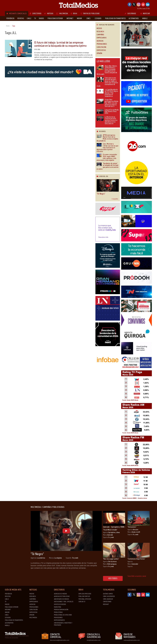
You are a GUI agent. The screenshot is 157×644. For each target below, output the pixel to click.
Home (8, 26)
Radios (7, 604)
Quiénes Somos (108, 594)
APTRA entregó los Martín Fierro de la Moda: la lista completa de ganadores (107, 138)
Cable (7, 599)
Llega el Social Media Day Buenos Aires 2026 (108, 112)
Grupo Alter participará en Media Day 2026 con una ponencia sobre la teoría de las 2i (107, 103)
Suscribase (130, 14)
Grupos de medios (60, 604)
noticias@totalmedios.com (132, 640)
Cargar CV (82, 602)
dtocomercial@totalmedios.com (59, 640)
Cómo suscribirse (109, 596)
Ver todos (113, 578)
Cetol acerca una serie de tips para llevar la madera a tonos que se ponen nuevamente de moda (107, 82)
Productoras (58, 612)
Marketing (58, 607)
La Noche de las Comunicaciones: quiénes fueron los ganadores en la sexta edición (107, 120)
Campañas (100, 35)
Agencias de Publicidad (62, 596)
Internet (8, 610)
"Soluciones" (132, 527)
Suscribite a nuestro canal (137, 576)
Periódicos (8, 594)
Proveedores (58, 618)
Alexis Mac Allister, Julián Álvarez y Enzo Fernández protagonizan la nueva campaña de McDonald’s (107, 70)
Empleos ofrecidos (85, 594)
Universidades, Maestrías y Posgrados (63, 624)
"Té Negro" (101, 194)
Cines (7, 615)
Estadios (8, 618)
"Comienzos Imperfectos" (136, 559)
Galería (115, 199)
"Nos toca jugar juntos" (111, 559)
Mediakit (106, 604)
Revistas (8, 596)
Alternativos (9, 623)
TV (6, 602)
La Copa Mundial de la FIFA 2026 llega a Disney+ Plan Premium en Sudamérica (107, 93)
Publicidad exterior (12, 607)
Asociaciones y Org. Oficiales (64, 602)
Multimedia (33, 618)
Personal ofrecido (85, 599)
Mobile (7, 625)
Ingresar (145, 14)
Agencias (100, 41)
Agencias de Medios (60, 594)
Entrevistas (101, 50)
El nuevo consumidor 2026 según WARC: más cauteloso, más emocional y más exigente (107, 157)
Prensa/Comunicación (61, 610)
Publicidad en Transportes (14, 620)
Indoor (7, 612)
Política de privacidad (11, 638)
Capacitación (101, 47)
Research (100, 32)
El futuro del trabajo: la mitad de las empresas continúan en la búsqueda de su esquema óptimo (60, 44)
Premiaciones (102, 44)
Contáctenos (107, 602)
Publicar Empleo (84, 596)
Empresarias (102, 38)
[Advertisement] (15, 543)
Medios (99, 28)
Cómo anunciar (108, 599)
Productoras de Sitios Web (63, 615)
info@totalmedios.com (94, 640)
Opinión (99, 53)
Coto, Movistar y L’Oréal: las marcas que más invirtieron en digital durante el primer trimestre (107, 148)
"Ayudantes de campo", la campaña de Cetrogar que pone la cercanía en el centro (108, 166)
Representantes (59, 620)
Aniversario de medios (61, 599)
